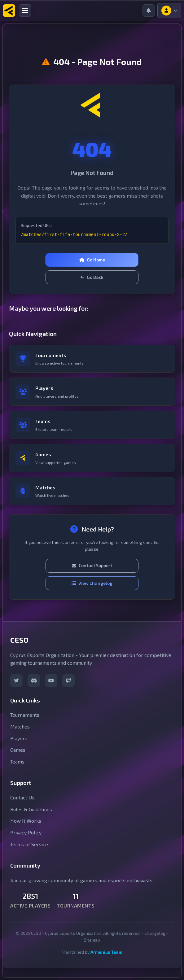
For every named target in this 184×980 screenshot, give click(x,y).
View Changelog (92, 583)
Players (19, 738)
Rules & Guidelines (31, 809)
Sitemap (92, 940)
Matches (20, 726)
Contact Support (92, 565)
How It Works (26, 821)
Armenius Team (106, 952)
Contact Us (22, 797)
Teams (17, 761)
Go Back (92, 277)
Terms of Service (29, 844)
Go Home (92, 260)
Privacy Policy (26, 832)
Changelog (155, 933)
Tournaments (25, 715)
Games (18, 750)
